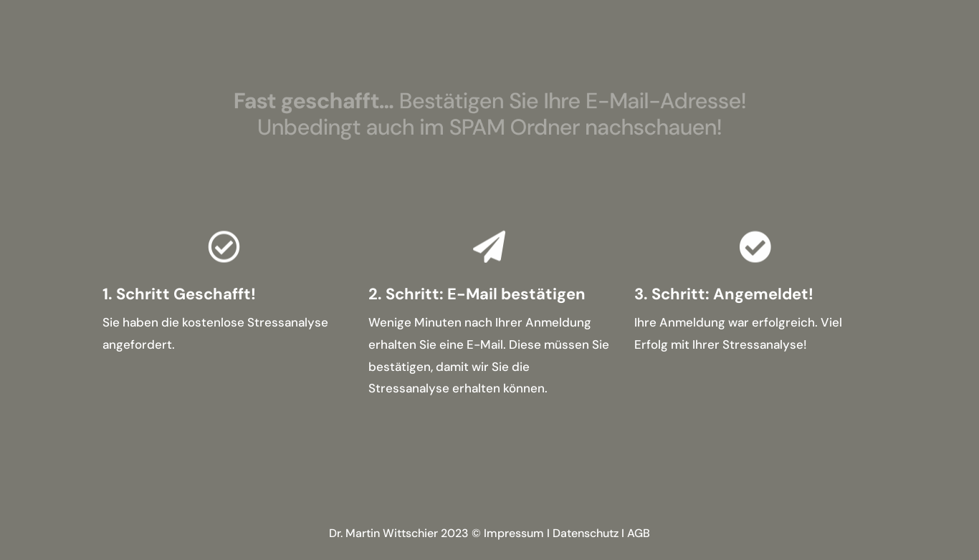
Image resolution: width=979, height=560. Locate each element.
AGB (639, 533)
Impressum (514, 533)
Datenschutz (586, 533)
